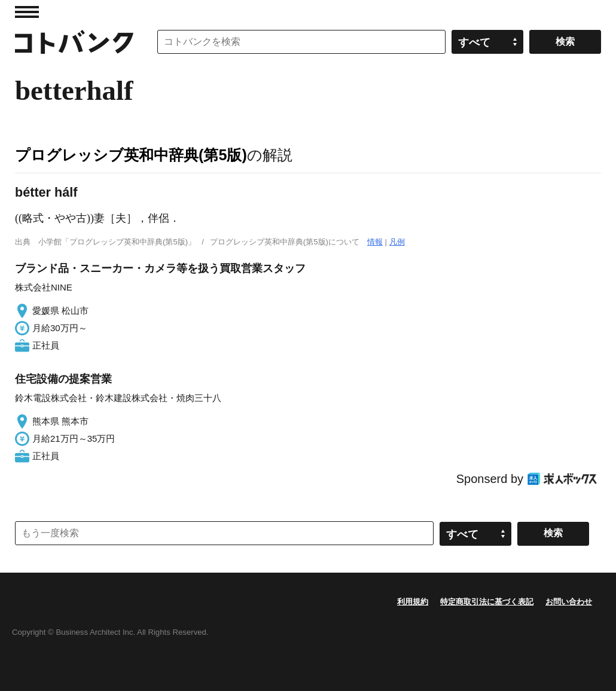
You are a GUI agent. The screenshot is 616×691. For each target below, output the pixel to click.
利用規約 (413, 602)
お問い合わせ (569, 602)
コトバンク (74, 42)
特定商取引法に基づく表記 (487, 602)
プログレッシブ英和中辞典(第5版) (131, 155)
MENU (27, 12)
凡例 (397, 242)
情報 (375, 242)
